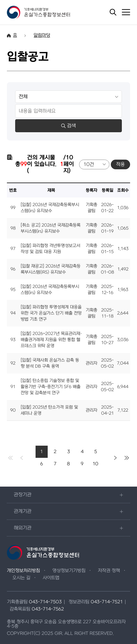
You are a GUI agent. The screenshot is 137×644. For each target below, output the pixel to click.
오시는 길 (21, 578)
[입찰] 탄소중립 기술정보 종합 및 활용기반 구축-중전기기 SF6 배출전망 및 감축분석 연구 (51, 387)
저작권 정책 (109, 571)
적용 (120, 164)
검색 (68, 126)
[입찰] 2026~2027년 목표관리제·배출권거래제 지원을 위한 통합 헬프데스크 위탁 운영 (51, 340)
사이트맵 (51, 578)
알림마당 (42, 35)
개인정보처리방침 (23, 571)
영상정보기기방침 (69, 571)
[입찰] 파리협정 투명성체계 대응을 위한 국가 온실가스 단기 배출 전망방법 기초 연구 (51, 313)
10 (96, 464)
